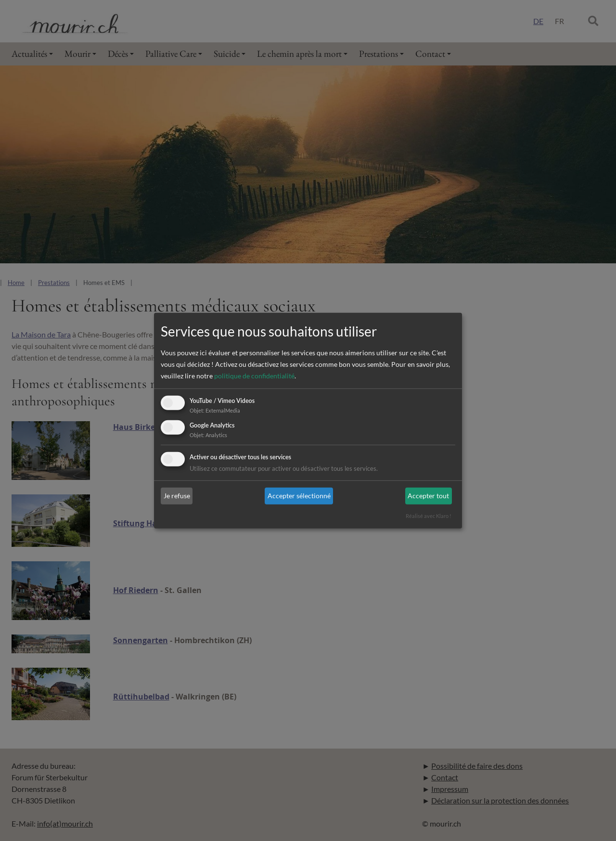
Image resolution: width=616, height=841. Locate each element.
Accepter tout (428, 496)
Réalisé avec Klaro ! (429, 516)
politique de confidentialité (254, 376)
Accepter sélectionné (299, 496)
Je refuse (177, 496)
